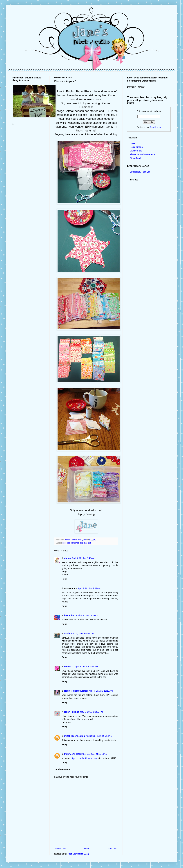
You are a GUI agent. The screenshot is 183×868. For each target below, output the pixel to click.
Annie (67, 633)
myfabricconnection (75, 736)
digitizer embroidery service (85, 758)
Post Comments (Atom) (79, 854)
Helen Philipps (72, 712)
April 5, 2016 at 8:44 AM (87, 615)
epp (64, 543)
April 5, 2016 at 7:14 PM (86, 667)
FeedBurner (155, 127)
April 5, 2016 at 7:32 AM (89, 588)
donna (67, 558)
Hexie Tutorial (137, 147)
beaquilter (69, 615)
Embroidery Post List (140, 172)
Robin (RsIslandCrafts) (76, 691)
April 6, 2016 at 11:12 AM (101, 691)
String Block (136, 158)
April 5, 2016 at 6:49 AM (83, 558)
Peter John (70, 754)
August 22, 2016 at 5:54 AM (99, 736)
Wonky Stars (136, 151)
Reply (65, 579)
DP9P (133, 143)
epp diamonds (73, 543)
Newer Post (61, 849)
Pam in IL (69, 667)
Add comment (63, 769)
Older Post (112, 849)
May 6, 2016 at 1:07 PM (91, 712)
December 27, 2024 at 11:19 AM (92, 754)
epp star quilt (86, 543)
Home (86, 849)
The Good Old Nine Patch (142, 154)
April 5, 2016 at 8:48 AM (83, 633)
